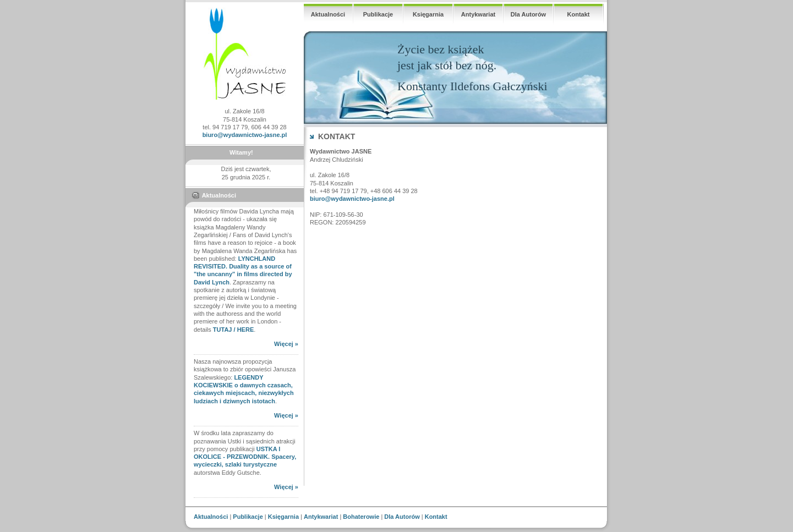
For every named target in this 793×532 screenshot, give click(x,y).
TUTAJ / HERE (233, 330)
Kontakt (579, 14)
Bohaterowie (361, 517)
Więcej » (286, 344)
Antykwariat (478, 14)
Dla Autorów (528, 14)
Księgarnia (428, 14)
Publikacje (378, 14)
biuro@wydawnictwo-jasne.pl (245, 135)
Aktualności (328, 14)
